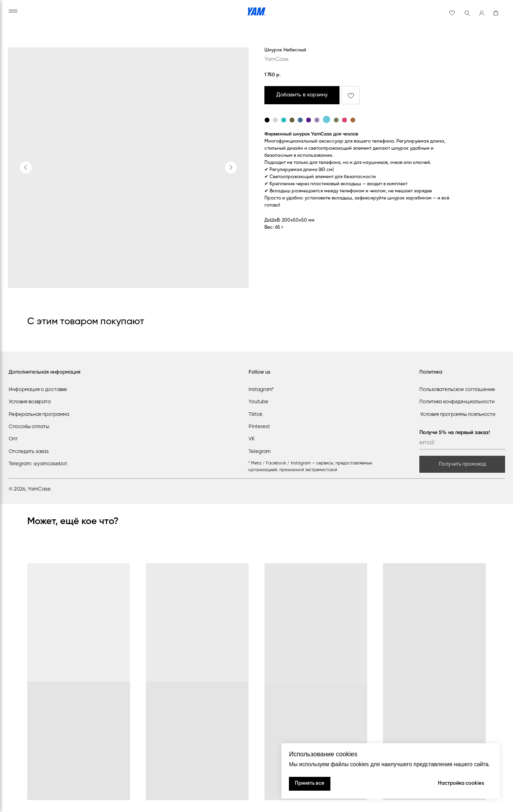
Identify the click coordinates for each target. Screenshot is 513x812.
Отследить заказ (29, 452)
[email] (462, 443)
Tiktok (256, 414)
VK (252, 439)
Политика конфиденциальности (457, 402)
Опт (13, 439)
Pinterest (259, 427)
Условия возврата (30, 402)
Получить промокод (462, 464)
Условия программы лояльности (458, 414)
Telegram (260, 452)
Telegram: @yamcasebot (38, 464)
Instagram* (261, 390)
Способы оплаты (29, 427)
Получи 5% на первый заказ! (455, 433)
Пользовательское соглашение (457, 390)
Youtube (258, 402)
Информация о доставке (38, 390)
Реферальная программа (39, 414)
